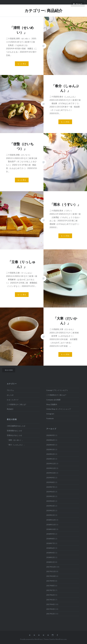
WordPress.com (61, 639)
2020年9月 (51, 435)
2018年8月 (51, 539)
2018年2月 (51, 557)
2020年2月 (51, 454)
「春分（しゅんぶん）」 (16, 445)
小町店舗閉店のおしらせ (16, 426)
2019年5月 (51, 496)
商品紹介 (10, 409)
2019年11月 (51, 468)
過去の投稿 (9, 370)
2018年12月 (51, 520)
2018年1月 (51, 562)
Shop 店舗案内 (52, 404)
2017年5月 (51, 600)
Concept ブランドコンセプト (57, 390)
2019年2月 (51, 510)
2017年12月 (51, 567)
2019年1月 (51, 515)
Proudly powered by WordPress (31, 639)
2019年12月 (51, 464)
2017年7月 (51, 590)
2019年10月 (51, 473)
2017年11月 (51, 571)
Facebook (50, 418)
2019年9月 (51, 478)
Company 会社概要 (53, 400)
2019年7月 (51, 487)
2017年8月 (51, 586)
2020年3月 (51, 449)
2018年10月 (51, 529)
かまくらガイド (13, 400)
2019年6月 (51, 492)
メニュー (79, 4)
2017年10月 (51, 576)
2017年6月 (51, 595)
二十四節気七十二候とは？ (56, 395)
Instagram (50, 414)
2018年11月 (51, 525)
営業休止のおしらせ (14, 435)
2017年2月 (51, 614)
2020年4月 (51, 445)
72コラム (10, 390)
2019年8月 (51, 482)
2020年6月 (51, 440)
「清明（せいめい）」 (15, 440)
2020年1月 (51, 459)
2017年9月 (51, 581)
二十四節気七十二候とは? (16, 404)
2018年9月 (51, 534)
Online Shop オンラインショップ (59, 409)
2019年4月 (51, 501)
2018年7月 (51, 543)
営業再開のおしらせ (14, 431)
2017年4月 (51, 604)
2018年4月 (51, 553)
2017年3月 (51, 609)
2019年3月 (51, 506)
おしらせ (10, 395)
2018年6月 (51, 548)
